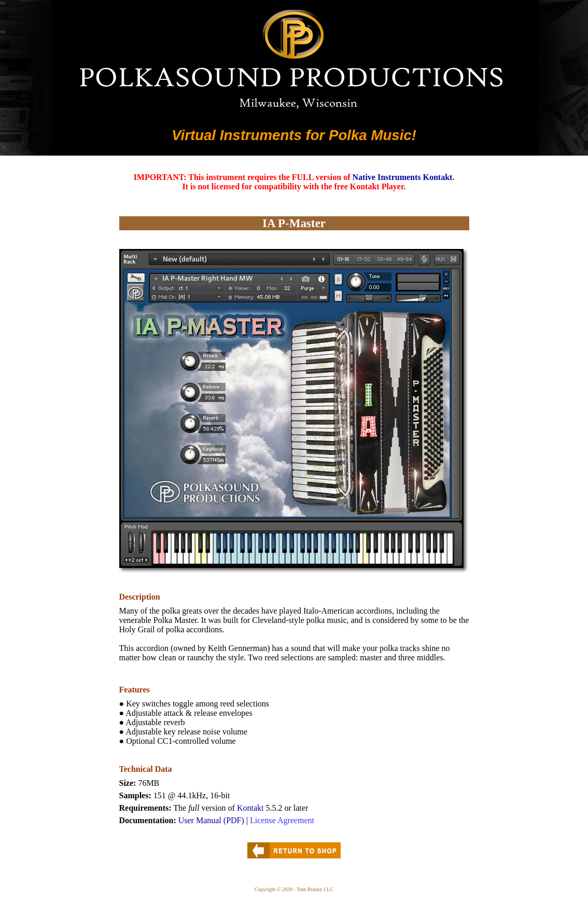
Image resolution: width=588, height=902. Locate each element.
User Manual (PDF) (211, 820)
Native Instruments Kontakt (403, 177)
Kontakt (250, 808)
